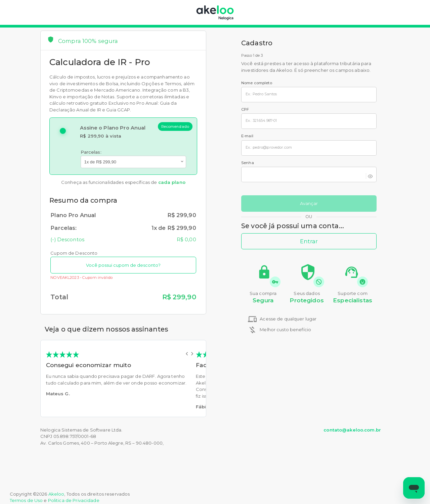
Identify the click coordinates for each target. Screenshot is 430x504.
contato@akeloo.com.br (352, 430)
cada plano (172, 182)
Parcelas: (91, 152)
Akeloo (56, 494)
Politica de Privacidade (74, 500)
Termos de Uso (26, 500)
